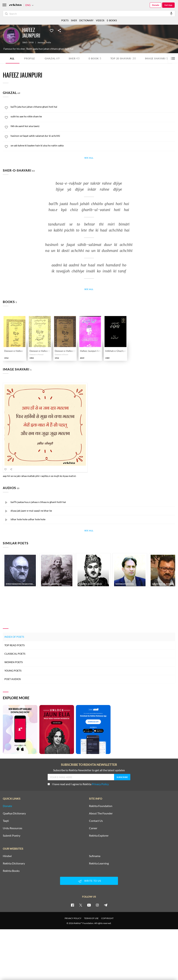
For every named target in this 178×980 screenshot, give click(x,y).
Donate (156, 5)
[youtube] (89, 905)
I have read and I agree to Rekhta (78, 784)
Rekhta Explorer (99, 836)
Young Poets (13, 671)
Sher (74, 58)
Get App (168, 5)
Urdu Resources (13, 828)
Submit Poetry (12, 836)
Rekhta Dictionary (14, 863)
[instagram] (97, 905)
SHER (74, 20)
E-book (95, 58)
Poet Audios (13, 679)
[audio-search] (171, 13)
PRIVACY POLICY (73, 918)
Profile (30, 58)
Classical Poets (15, 654)
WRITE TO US (89, 881)
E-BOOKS (112, 20)
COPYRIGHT (107, 918)
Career (93, 828)
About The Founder (101, 813)
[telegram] (106, 905)
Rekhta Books (11, 871)
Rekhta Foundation (101, 806)
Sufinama (95, 856)
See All (89, 158)
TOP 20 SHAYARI (123, 58)
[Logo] (15, 5)
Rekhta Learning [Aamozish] (99, 863)
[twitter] (81, 905)
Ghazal (52, 58)
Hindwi (7, 856)
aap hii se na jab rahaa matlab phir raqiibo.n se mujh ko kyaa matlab (39, 476)
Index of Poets (14, 637)
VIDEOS (100, 20)
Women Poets (14, 662)
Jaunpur (41, 42)
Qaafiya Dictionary (14, 813)
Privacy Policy (100, 784)
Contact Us (96, 821)
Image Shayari (156, 58)
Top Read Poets (14, 645)
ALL (12, 58)
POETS (65, 20)
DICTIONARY (86, 20)
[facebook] (72, 905)
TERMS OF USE (91, 918)
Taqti (6, 821)
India (48, 42)
